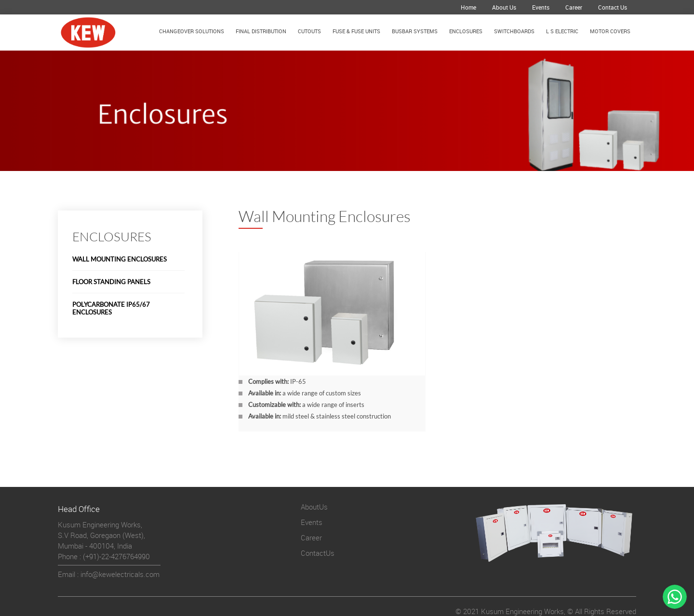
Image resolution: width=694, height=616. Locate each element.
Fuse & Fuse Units (356, 31)
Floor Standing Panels (111, 282)
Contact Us (613, 7)
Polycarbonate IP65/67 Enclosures (111, 308)
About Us (504, 7)
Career (574, 7)
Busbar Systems (415, 31)
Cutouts (309, 31)
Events (541, 7)
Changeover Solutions (192, 31)
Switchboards (514, 31)
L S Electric (562, 31)
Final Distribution (261, 31)
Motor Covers (610, 31)
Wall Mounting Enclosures (120, 259)
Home (468, 7)
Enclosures (466, 31)
